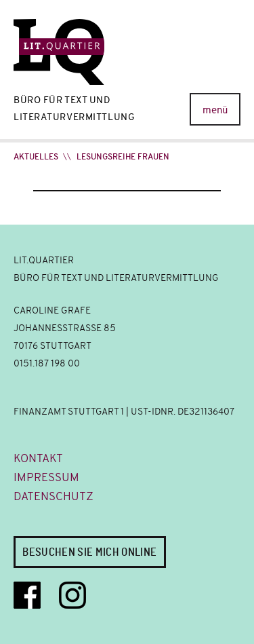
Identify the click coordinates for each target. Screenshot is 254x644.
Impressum (46, 477)
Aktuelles (36, 157)
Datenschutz (54, 496)
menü (215, 110)
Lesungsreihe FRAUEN (123, 157)
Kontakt (38, 458)
